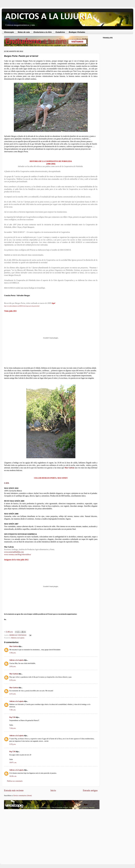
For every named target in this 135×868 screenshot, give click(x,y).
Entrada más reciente (14, 790)
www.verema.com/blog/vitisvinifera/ (18, 554)
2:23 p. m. (13, 744)
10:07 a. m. (13, 762)
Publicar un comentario (15, 781)
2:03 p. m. (13, 666)
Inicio (53, 790)
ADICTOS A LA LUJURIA (49, 17)
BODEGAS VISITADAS (18, 635)
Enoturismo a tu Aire (43, 32)
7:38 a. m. (13, 710)
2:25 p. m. (13, 680)
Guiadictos (60, 32)
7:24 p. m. (13, 728)
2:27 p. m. (13, 694)
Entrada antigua (90, 790)
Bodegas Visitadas (77, 32)
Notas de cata (24, 32)
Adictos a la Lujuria (18, 638)
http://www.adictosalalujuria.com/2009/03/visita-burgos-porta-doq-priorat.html (22, 306)
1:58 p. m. (13, 653)
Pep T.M (12, 717)
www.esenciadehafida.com (14, 552)
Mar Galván (14, 646)
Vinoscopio (9, 32)
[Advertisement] (23, 829)
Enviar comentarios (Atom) (23, 796)
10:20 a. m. (13, 776)
